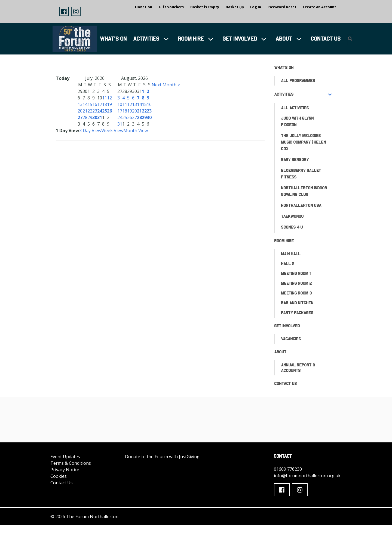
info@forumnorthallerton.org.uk (307, 476)
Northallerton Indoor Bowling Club (304, 191)
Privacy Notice (65, 470)
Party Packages (297, 313)
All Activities (295, 108)
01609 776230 (288, 469)
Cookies (59, 476)
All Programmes (298, 80)
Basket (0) (235, 7)
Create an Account (320, 7)
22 (90, 111)
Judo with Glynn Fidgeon (298, 121)
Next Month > (166, 85)
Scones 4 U (292, 227)
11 (105, 98)
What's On (114, 39)
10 (120, 104)
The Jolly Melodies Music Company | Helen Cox (304, 142)
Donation (144, 7)
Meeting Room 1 (296, 273)
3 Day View (90, 130)
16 (95, 104)
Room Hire (191, 39)
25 (105, 111)
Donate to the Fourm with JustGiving (162, 457)
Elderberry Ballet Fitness (301, 174)
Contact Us (326, 39)
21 (85, 111)
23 (95, 111)
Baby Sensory (295, 159)
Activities (146, 39)
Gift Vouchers (171, 7)
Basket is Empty (205, 7)
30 (95, 117)
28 (85, 117)
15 (90, 104)
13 (80, 104)
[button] (64, 11)
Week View (112, 130)
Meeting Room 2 (297, 283)
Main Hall (291, 254)
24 (100, 111)
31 (100, 117)
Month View (136, 130)
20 (80, 111)
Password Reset (282, 7)
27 (80, 117)
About (284, 39)
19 (109, 104)
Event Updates (65, 457)
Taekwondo (293, 216)
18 (105, 104)
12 (109, 98)
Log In (256, 7)
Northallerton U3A (301, 205)
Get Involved (240, 39)
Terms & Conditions (71, 463)
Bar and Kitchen (297, 303)
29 (90, 117)
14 (85, 104)
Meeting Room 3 (297, 293)
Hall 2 (288, 264)
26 (109, 111)
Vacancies (291, 339)
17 (100, 104)
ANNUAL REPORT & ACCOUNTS (298, 368)
